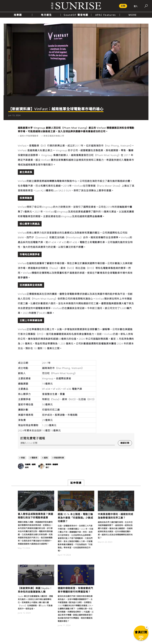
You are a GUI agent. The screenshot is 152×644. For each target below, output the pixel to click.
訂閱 (123, 6)
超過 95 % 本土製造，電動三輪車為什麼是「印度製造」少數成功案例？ (75, 518)
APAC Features (106, 15)
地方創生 (46, 15)
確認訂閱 (125, 443)
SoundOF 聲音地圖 (76, 15)
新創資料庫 (59, 458)
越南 (46, 458)
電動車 (34, 458)
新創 (23, 458)
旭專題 (18, 15)
